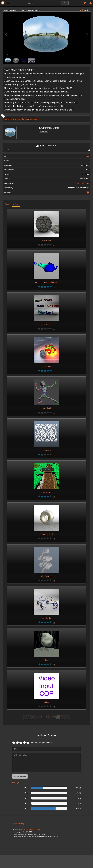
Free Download (46, 146)
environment (16, 119)
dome (7, 119)
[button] (9, 3)
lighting (36, 119)
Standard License (83, 183)
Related (8, 204)
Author (16, 204)
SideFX (87, 156)
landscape (27, 119)
